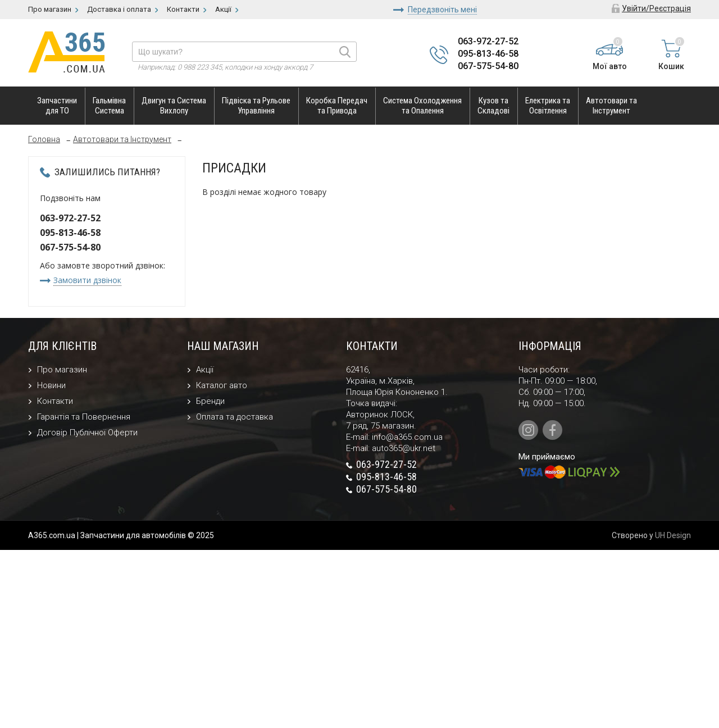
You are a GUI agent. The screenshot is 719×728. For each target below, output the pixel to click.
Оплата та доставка (235, 417)
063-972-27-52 (488, 41)
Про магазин (62, 370)
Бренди (210, 401)
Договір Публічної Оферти (87, 433)
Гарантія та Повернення (84, 417)
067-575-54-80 (488, 66)
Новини (51, 385)
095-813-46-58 (488, 54)
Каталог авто (222, 385)
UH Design (673, 535)
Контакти (55, 401)
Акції (205, 370)
